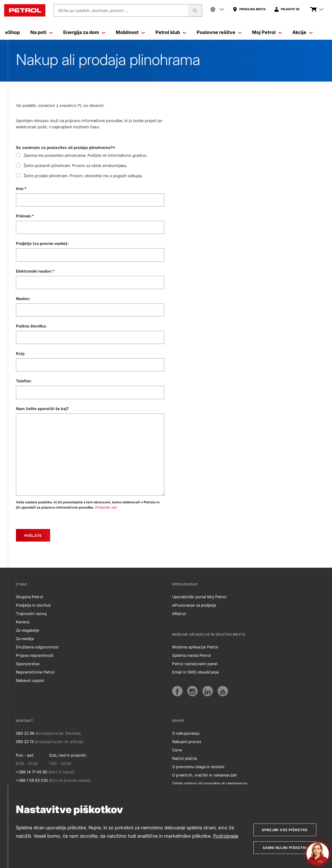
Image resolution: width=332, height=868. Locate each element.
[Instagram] (193, 691)
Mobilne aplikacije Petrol (195, 647)
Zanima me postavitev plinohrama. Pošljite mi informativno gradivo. (85, 155)
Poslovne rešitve (219, 32)
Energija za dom (84, 32)
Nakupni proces (187, 742)
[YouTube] (223, 691)
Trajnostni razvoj (31, 614)
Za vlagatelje (28, 630)
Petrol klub (171, 32)
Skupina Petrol (30, 597)
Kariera (23, 622)
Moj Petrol (267, 32)
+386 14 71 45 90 (32, 772)
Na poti (42, 32)
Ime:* (21, 189)
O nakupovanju (186, 733)
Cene (177, 750)
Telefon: (24, 381)
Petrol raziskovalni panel (195, 664)
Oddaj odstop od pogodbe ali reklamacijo (210, 783)
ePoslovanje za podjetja (194, 605)
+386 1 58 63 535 (32, 780)
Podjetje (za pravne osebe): (42, 243)
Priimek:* (25, 216)
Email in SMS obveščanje (196, 672)
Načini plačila (185, 758)
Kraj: (21, 353)
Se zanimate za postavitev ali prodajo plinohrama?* (66, 148)
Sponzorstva (28, 664)
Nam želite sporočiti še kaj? (42, 409)
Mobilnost (130, 32)
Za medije (25, 639)
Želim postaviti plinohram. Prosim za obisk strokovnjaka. (75, 166)
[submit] (33, 535)
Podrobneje (226, 836)
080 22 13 (25, 742)
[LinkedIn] (208, 691)
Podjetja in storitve (33, 605)
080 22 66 (25, 733)
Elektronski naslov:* (35, 271)
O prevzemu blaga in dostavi (198, 767)
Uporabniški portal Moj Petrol (199, 597)
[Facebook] (177, 691)
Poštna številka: (31, 326)
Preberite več (106, 507)
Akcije (302, 32)
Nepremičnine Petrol (35, 672)
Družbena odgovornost (37, 647)
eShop (13, 32)
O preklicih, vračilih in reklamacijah (205, 775)
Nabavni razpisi (30, 680)
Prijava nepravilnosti (35, 655)
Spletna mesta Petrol (191, 655)
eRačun (179, 614)
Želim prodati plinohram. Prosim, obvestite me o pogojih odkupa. (83, 176)
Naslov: (23, 299)
